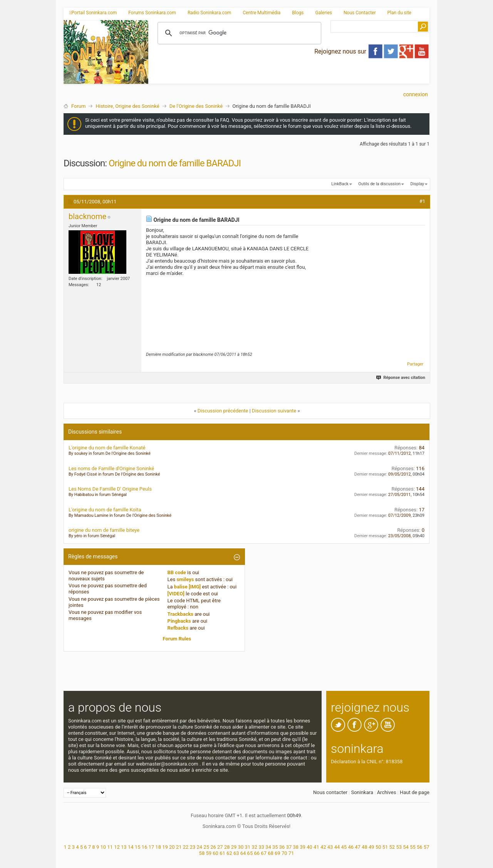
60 (215, 853)
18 (158, 847)
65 (250, 853)
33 (261, 847)
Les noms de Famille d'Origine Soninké (111, 468)
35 (275, 847)
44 (337, 847)
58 (202, 853)
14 (131, 847)
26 (213, 847)
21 (179, 847)
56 (420, 847)
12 (117, 847)
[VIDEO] (176, 594)
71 (291, 853)
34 (268, 847)
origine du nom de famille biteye (104, 530)
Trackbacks (181, 614)
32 (254, 847)
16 (145, 847)
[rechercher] (238, 33)
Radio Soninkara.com (209, 13)
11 (110, 847)
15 (138, 847)
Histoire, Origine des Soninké (127, 106)
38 (296, 847)
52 (392, 847)
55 (413, 847)
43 (330, 847)
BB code (177, 572)
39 (303, 847)
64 (243, 853)
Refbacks (178, 628)
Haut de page (415, 792)
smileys (185, 579)
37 (289, 847)
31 (248, 847)
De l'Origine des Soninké (196, 106)
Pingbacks (179, 621)
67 (264, 853)
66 (257, 853)
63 (236, 853)
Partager (415, 364)
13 (124, 847)
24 (199, 847)
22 (186, 847)
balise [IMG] (187, 587)
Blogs (298, 13)
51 (385, 847)
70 (284, 853)
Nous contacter (330, 792)
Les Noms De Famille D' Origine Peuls (110, 489)
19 (165, 847)
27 (220, 847)
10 (103, 847)
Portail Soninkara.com (93, 13)
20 (172, 847)
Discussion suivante (274, 411)
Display (417, 184)
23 (193, 847)
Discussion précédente (223, 411)
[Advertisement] (289, 77)
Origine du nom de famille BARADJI (175, 163)
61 (222, 853)
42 (323, 847)
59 (209, 853)
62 (229, 853)
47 (358, 847)
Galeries (324, 13)
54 (406, 847)
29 (234, 847)
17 (151, 847)
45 (344, 847)
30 (241, 847)
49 (371, 847)
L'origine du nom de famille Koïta (105, 510)
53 (399, 847)
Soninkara (362, 792)
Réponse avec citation (401, 378)
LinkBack (340, 184)
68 (271, 853)
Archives (387, 792)
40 (309, 847)
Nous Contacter (360, 13)
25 (206, 847)
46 (351, 847)
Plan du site (399, 13)
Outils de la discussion (379, 184)
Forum (78, 106)
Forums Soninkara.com (152, 13)
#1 (422, 201)
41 (316, 847)
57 (427, 847)
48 (365, 847)
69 (278, 853)
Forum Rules (177, 639)
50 (378, 847)
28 (227, 847)
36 (282, 847)
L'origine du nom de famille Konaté (107, 448)
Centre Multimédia (262, 13)
